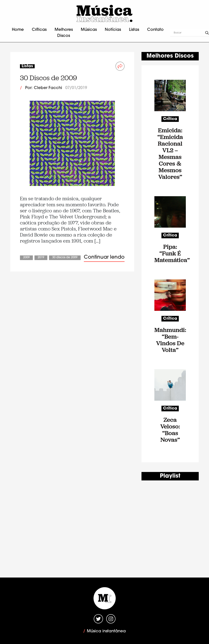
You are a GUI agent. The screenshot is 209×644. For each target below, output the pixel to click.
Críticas (39, 30)
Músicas (89, 30)
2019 (41, 258)
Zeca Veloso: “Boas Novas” (170, 430)
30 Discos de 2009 (48, 78)
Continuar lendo (104, 257)
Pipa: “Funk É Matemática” (170, 253)
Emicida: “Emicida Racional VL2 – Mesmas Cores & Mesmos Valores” (170, 153)
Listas (134, 30)
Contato (155, 30)
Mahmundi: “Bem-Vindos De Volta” (170, 340)
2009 (26, 258)
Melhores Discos (64, 33)
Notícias (113, 30)
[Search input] (188, 33)
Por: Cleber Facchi (44, 88)
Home (18, 30)
